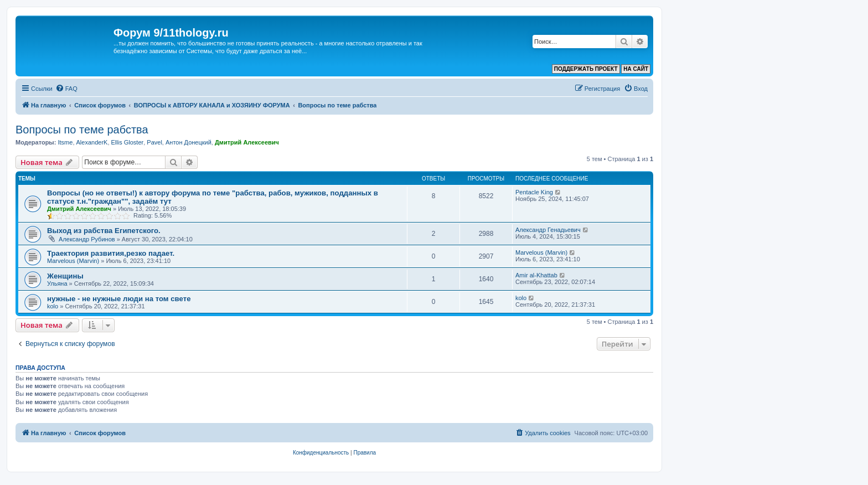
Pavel (154, 142)
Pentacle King (534, 192)
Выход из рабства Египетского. (104, 231)
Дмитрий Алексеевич (247, 142)
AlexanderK (92, 142)
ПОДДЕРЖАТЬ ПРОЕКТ (586, 69)
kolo (53, 306)
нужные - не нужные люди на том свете (119, 299)
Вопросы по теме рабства (82, 130)
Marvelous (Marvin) (73, 261)
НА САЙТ (636, 69)
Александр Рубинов (87, 239)
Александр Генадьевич (548, 230)
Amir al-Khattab (536, 275)
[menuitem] (66, 89)
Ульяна (57, 283)
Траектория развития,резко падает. (111, 253)
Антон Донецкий (188, 142)
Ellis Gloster (128, 142)
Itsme (65, 142)
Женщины (65, 276)
